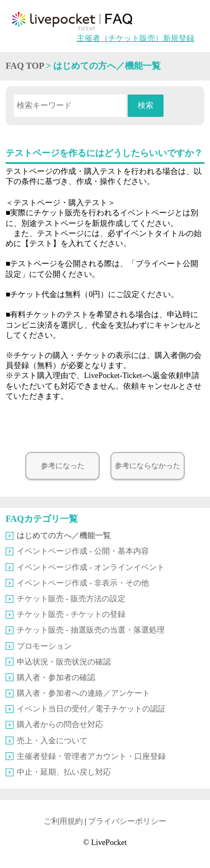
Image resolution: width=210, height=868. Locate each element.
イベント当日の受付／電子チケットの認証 (91, 709)
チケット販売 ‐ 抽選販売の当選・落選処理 (91, 630)
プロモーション (44, 646)
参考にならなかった (148, 466)
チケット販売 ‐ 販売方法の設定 (71, 599)
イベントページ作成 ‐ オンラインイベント (91, 567)
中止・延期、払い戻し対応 (64, 772)
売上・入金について (52, 741)
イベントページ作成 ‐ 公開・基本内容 (83, 551)
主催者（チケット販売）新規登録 (136, 38)
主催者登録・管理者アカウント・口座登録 (91, 756)
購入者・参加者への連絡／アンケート (83, 693)
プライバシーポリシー (127, 821)
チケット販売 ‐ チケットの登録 (71, 614)
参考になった (63, 466)
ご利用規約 (63, 821)
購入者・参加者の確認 (56, 678)
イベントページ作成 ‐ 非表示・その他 (83, 583)
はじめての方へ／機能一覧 (64, 536)
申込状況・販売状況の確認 (64, 662)
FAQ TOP (25, 66)
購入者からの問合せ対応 (60, 725)
